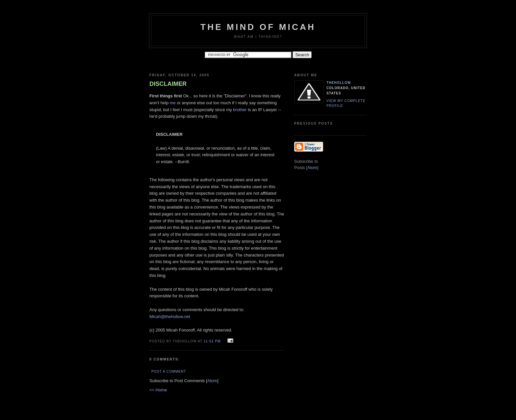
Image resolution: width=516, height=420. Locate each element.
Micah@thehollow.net (170, 317)
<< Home (158, 390)
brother (240, 110)
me (173, 103)
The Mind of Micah (258, 27)
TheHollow (339, 83)
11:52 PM (213, 341)
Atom (212, 381)
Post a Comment (169, 371)
